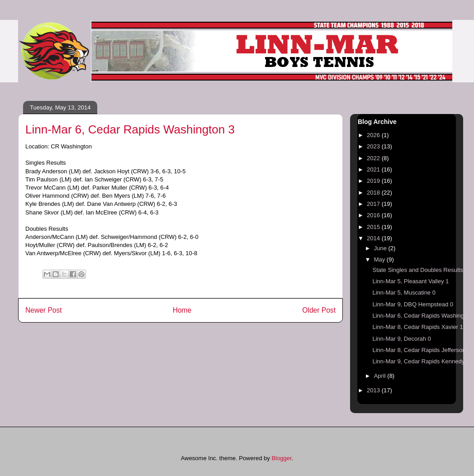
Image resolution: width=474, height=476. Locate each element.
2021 (374, 169)
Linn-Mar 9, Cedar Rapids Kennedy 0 (421, 361)
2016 (374, 215)
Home (182, 310)
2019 (374, 181)
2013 (374, 390)
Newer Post (44, 310)
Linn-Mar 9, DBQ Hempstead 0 (412, 304)
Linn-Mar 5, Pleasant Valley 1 (410, 281)
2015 (374, 227)
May (380, 259)
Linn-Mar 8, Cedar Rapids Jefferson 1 (421, 350)
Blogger (281, 458)
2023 (374, 146)
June (381, 248)
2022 (374, 158)
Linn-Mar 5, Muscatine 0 (404, 293)
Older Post (319, 310)
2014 (374, 238)
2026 (374, 135)
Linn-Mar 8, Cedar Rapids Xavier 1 (417, 327)
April (381, 376)
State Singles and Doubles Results (417, 270)
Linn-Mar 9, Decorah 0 (401, 339)
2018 (374, 193)
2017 (374, 204)
